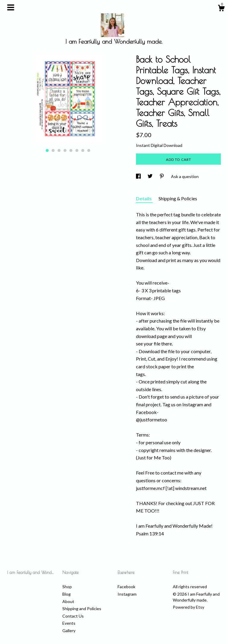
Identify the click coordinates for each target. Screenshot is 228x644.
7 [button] (83, 150)
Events (69, 623)
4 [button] (65, 150)
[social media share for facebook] (139, 176)
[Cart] (221, 9)
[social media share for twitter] (151, 176)
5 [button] (71, 150)
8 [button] (89, 150)
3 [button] (59, 150)
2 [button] (53, 150)
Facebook (126, 587)
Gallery (69, 630)
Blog (66, 594)
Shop (67, 587)
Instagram (127, 594)
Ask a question (185, 176)
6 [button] (77, 150)
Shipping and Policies (82, 609)
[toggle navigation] (11, 7)
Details (144, 198)
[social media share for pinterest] (162, 176)
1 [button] (47, 150)
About (68, 601)
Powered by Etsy (189, 607)
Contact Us (73, 616)
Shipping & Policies (178, 198)
